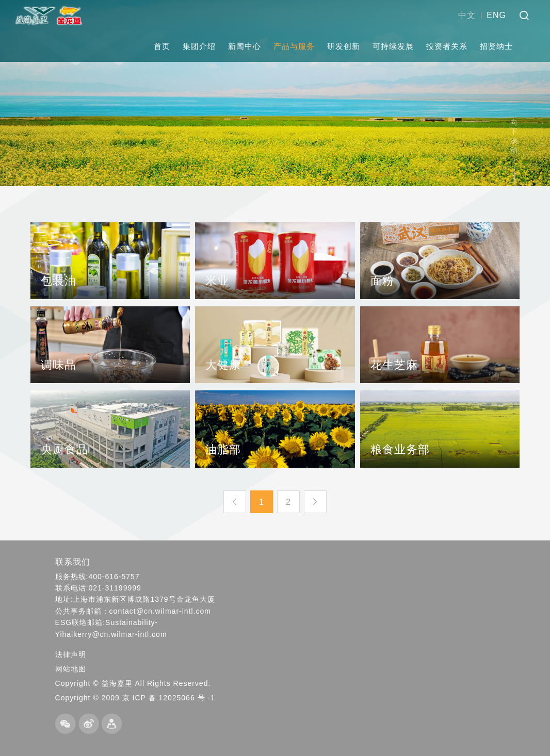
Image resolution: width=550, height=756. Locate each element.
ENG (496, 15)
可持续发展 (393, 46)
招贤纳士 (496, 46)
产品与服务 (294, 46)
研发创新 (344, 46)
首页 (162, 46)
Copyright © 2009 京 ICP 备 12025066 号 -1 (135, 698)
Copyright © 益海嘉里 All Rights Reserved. (133, 683)
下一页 (315, 502)
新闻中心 (245, 46)
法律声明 (71, 654)
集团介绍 (199, 46)
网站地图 (71, 669)
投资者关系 (447, 46)
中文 (467, 15)
